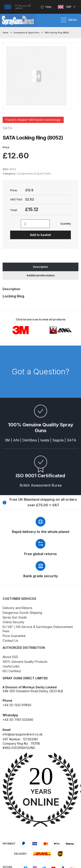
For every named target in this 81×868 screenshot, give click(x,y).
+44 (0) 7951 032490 (18, 720)
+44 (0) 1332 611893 (17, 705)
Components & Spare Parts (26, 33)
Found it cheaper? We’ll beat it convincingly (33, 120)
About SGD (10, 657)
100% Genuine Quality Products (25, 662)
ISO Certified (12, 671)
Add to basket (40, 235)
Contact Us (10, 641)
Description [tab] (40, 267)
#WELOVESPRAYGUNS (19, 748)
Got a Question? (41, 372)
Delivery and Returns (17, 608)
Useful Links (11, 666)
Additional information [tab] (41, 275)
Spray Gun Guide (15, 617)
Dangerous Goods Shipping (22, 613)
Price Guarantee (14, 636)
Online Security (13, 622)
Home (5, 33)
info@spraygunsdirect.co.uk (23, 734)
